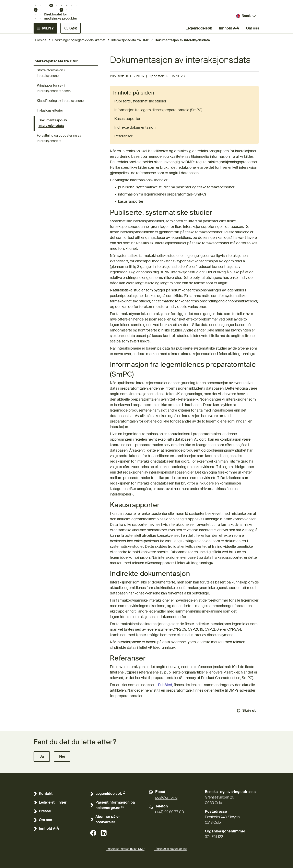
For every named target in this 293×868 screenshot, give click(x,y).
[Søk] (71, 28)
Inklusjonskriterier (50, 111)
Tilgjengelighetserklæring (170, 848)
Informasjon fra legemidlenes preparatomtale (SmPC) (158, 110)
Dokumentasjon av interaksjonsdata (53, 123)
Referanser (123, 136)
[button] (42, 757)
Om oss (253, 28)
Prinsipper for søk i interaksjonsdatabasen (54, 89)
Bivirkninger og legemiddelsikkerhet (79, 40)
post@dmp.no (166, 798)
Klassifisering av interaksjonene (60, 101)
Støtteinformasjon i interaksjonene (51, 73)
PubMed (165, 685)
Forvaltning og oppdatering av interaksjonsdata (59, 139)
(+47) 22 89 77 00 (170, 812)
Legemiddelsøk (199, 28)
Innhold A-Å (229, 28)
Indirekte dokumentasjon (135, 128)
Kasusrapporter (127, 119)
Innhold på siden (134, 93)
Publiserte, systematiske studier (140, 101)
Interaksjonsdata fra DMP (130, 40)
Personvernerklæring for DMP (125, 849)
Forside (41, 40)
